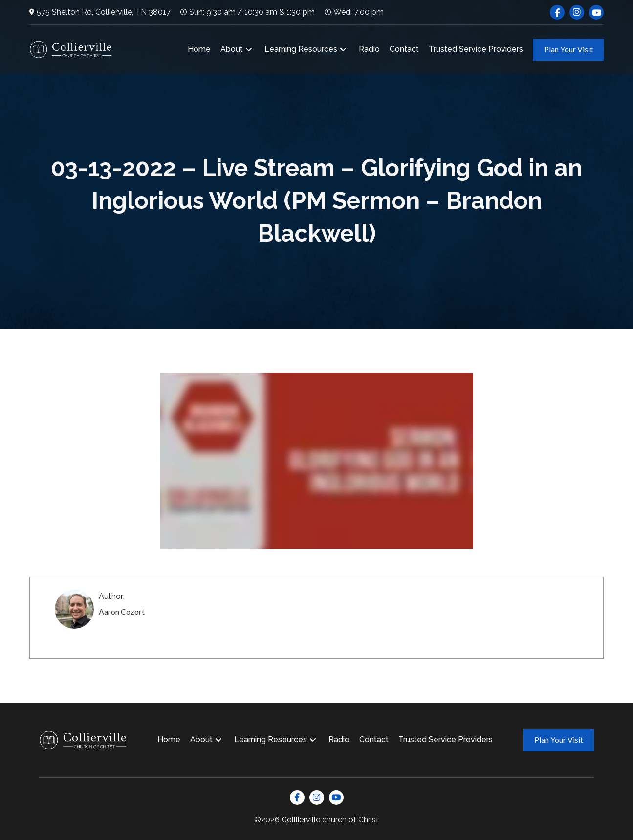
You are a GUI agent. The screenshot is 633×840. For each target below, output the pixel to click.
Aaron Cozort (122, 611)
